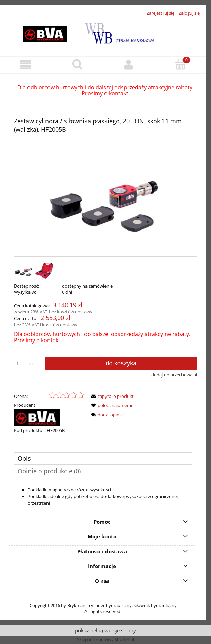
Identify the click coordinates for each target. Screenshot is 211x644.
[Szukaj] (77, 64)
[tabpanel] (103, 496)
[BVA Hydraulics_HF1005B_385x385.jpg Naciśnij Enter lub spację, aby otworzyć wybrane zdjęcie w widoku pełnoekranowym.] (105, 198)
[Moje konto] (129, 65)
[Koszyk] (180, 64)
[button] (26, 65)
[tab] (103, 458)
